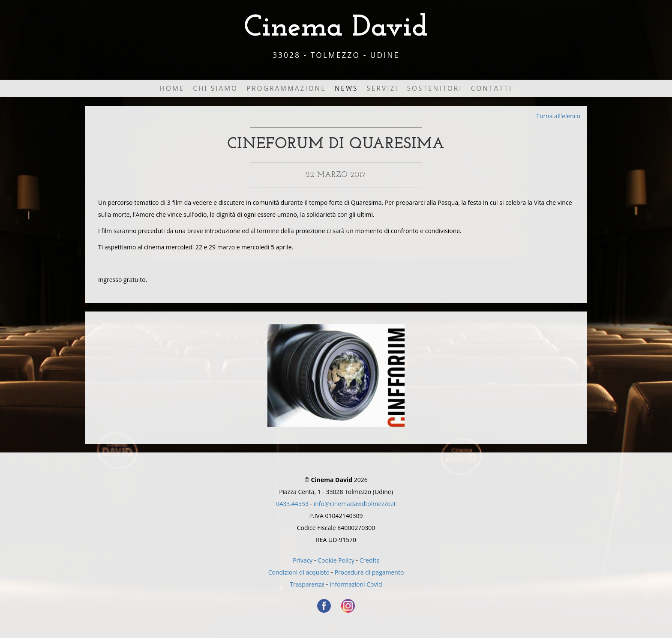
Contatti (492, 88)
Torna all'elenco (558, 116)
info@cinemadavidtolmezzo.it (355, 504)
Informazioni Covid (356, 584)
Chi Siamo (215, 88)
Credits (369, 560)
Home (172, 88)
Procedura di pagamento (369, 572)
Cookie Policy (336, 560)
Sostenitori (435, 88)
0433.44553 (292, 504)
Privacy (303, 560)
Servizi (383, 88)
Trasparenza (307, 584)
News (346, 88)
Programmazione (286, 88)
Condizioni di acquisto (299, 572)
